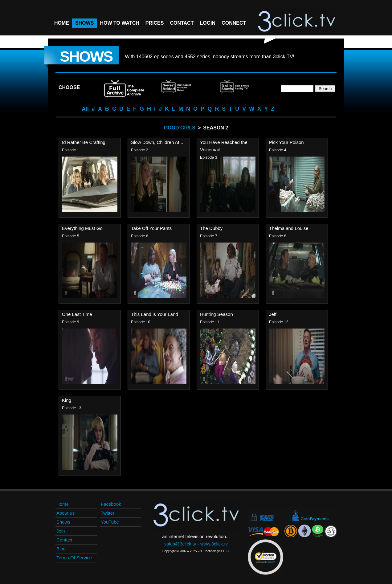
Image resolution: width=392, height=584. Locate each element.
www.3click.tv (214, 544)
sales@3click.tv (180, 544)
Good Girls (180, 128)
